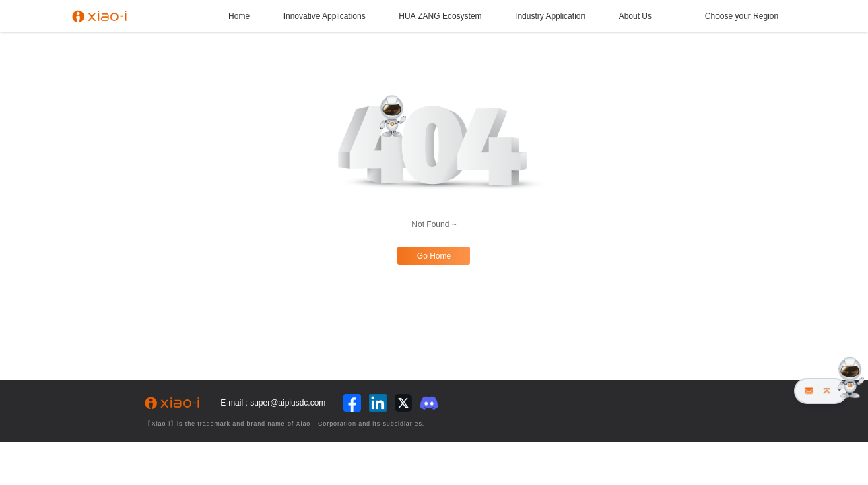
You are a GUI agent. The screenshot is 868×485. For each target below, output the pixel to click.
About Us (635, 16)
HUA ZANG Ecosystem (440, 16)
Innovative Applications (325, 16)
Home (239, 16)
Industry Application (550, 16)
